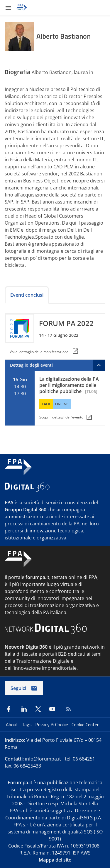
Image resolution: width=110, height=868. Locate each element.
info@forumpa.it (43, 759)
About (13, 725)
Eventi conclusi (27, 295)
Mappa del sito (55, 860)
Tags (27, 725)
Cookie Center (85, 725)
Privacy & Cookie (52, 725)
